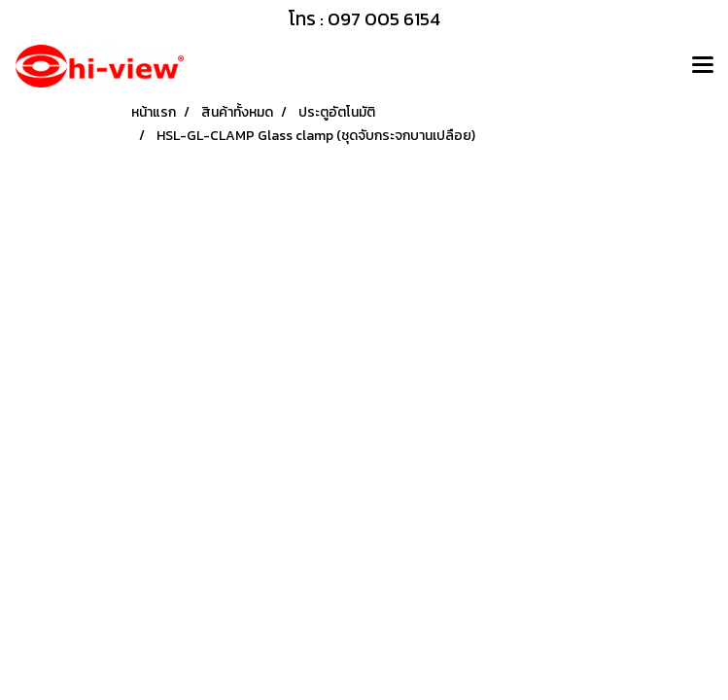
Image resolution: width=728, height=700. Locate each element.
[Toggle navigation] (703, 66)
